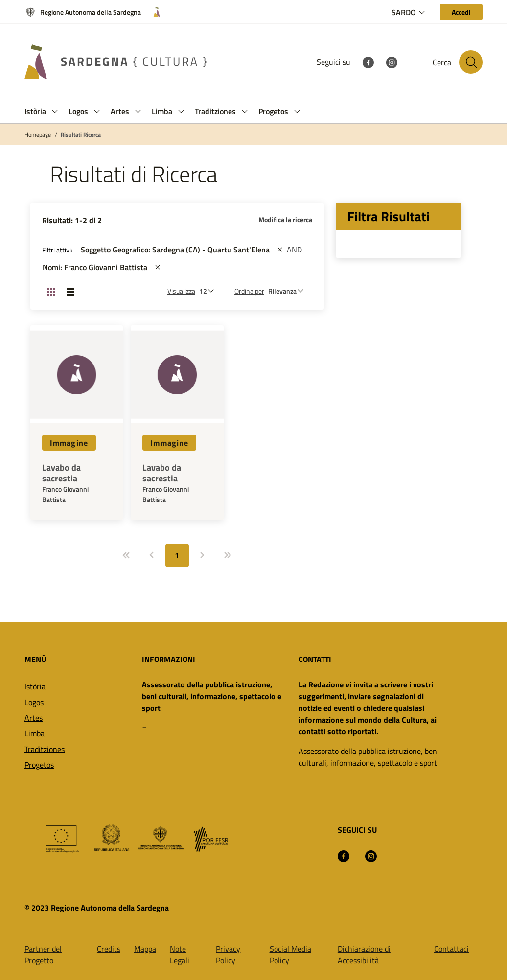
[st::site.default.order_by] (288, 291)
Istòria (35, 686)
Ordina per (249, 291)
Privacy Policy (228, 955)
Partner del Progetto (43, 955)
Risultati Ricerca (81, 135)
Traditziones (45, 749)
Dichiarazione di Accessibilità (364, 955)
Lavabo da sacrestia (61, 473)
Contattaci (451, 949)
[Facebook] (368, 62)
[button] (55, 111)
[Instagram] (392, 62)
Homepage (38, 135)
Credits (109, 949)
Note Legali (180, 955)
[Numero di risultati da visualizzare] (209, 291)
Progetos (39, 765)
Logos (34, 702)
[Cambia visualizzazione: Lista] (70, 291)
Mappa (145, 949)
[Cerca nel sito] (471, 62)
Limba (35, 733)
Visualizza (181, 291)
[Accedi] (461, 12)
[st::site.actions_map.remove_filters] (280, 250)
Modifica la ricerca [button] (285, 219)
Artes (34, 718)
